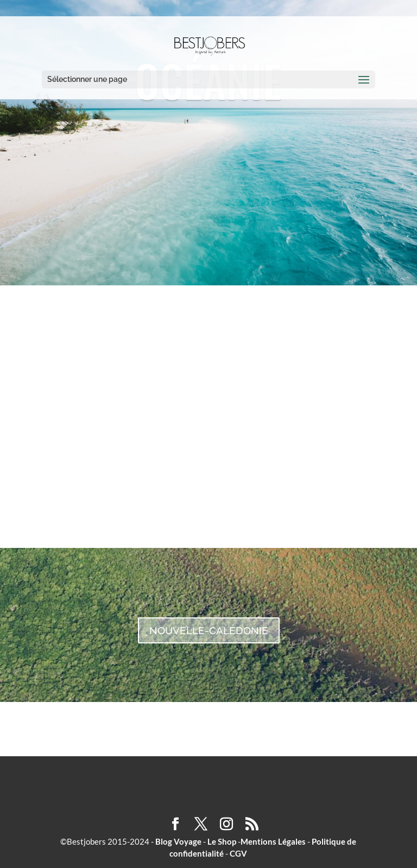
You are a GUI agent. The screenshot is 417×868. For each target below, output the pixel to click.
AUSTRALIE (209, 422)
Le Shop (222, 841)
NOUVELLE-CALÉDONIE (209, 630)
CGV (238, 853)
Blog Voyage (178, 841)
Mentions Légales (273, 841)
